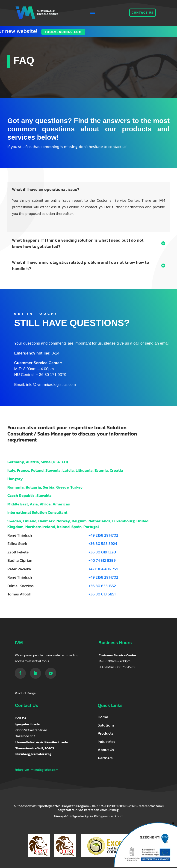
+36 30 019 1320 (102, 552)
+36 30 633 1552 (102, 586)
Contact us (143, 13)
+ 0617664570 (125, 667)
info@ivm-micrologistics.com (37, 770)
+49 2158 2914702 (103, 535)
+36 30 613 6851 (102, 594)
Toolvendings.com (30, 32)
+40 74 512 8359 (102, 560)
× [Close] (173, 823)
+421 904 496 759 (103, 569)
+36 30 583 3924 (103, 544)
